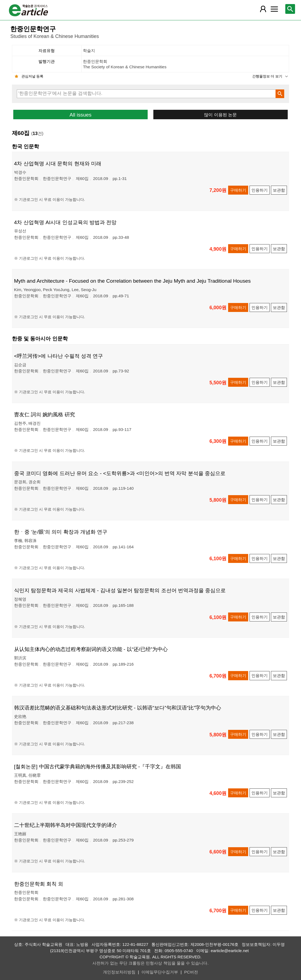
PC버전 (191, 972)
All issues (81, 115)
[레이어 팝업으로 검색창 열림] (290, 9)
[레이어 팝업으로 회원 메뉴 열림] (263, 9)
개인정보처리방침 (119, 972)
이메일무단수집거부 (160, 972)
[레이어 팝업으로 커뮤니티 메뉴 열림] (274, 9)
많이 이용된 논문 (220, 115)
